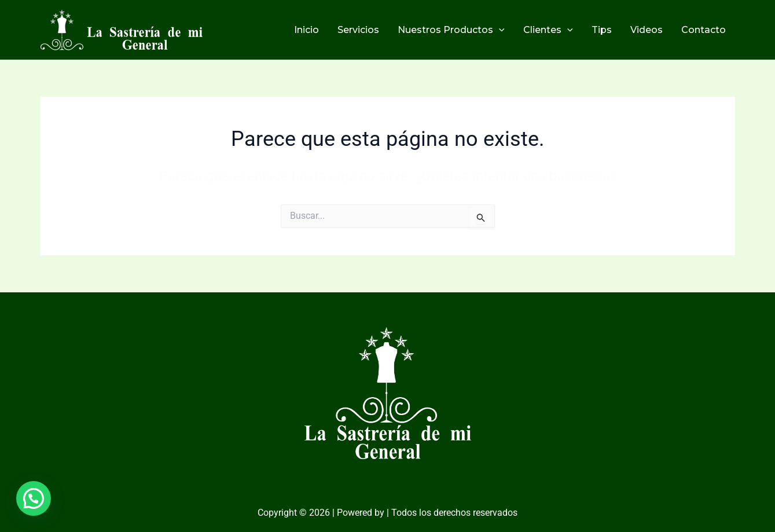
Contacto (704, 30)
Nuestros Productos (451, 30)
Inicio (306, 30)
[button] (34, 498)
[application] (499, 30)
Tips (602, 30)
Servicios (358, 30)
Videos (647, 30)
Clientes (548, 30)
